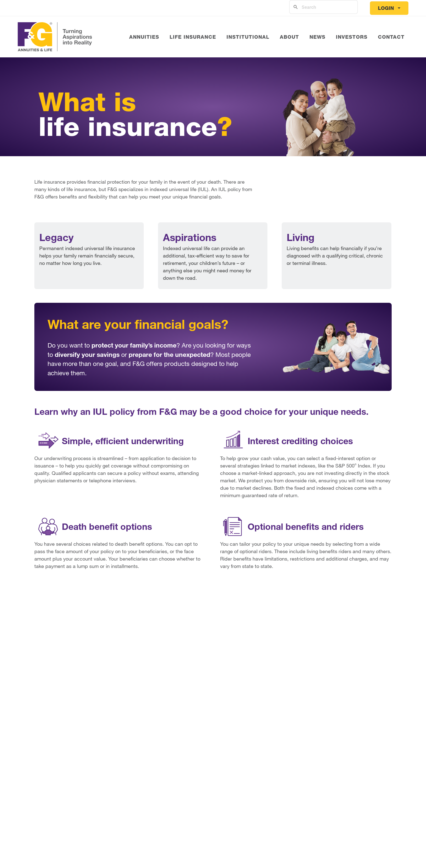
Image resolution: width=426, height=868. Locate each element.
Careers (105, 775)
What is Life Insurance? (282, 765)
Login (386, 8)
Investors (107, 785)
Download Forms (352, 775)
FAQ (336, 765)
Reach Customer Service (362, 785)
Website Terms (124, 837)
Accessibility (170, 837)
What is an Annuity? (198, 765)
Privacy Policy (74, 837)
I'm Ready (213, 656)
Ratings (104, 765)
